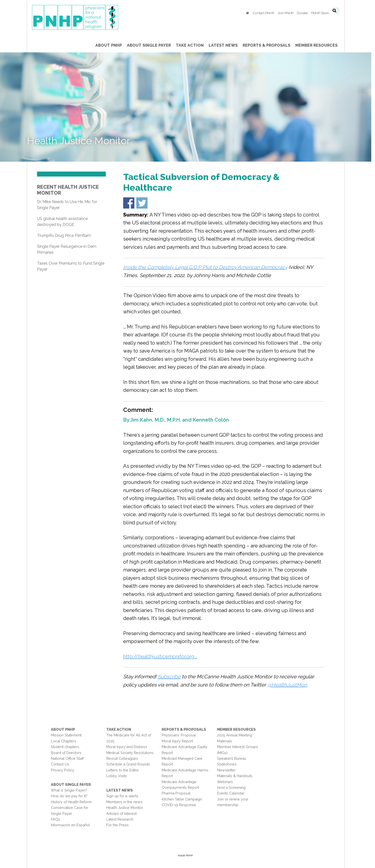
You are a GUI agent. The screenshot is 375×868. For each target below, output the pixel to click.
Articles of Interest (123, 814)
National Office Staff (69, 758)
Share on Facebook (131, 203)
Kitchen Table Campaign (184, 799)
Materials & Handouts (237, 776)
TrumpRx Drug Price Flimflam (66, 235)
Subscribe (171, 677)
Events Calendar (233, 793)
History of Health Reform (73, 802)
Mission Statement (68, 735)
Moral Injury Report (179, 741)
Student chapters (67, 747)
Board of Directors (68, 753)
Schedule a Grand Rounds (130, 764)
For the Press (119, 825)
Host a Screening (233, 787)
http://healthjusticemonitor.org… (162, 656)
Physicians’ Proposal (181, 735)
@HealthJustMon (289, 685)
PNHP (85, 17)
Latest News (121, 790)
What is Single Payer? (71, 790)
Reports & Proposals (186, 729)
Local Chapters (65, 741)
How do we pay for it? (71, 796)
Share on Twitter (144, 203)
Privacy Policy (64, 770)
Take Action (120, 729)
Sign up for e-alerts (124, 796)
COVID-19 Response (181, 805)
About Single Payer (73, 784)
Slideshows (229, 764)
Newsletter (228, 770)
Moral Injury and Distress (129, 747)
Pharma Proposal (178, 793)
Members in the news (126, 802)
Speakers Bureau (234, 758)
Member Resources (238, 729)
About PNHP (65, 729)
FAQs (57, 819)
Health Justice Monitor (126, 808)
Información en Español (72, 825)
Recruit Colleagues (124, 758)
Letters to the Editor (124, 770)
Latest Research (122, 819)
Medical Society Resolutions (132, 753)
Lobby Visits (118, 776)
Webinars (227, 782)
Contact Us (62, 764)
